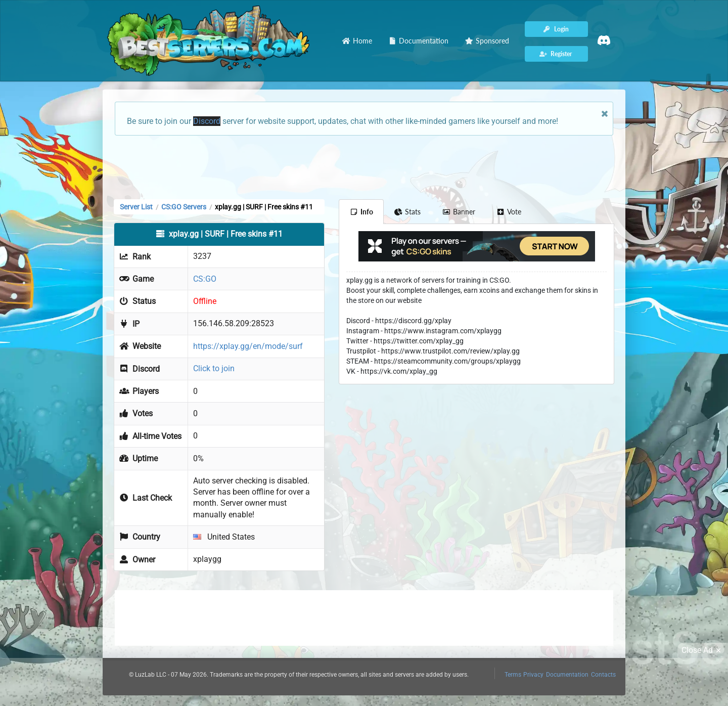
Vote (509, 212)
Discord (207, 121)
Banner (459, 212)
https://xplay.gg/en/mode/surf (248, 346)
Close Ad (703, 650)
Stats (408, 212)
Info (361, 212)
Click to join (214, 368)
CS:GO (205, 279)
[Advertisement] (364, 166)
